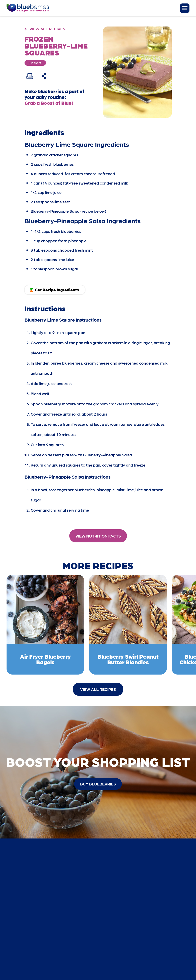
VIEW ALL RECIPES (47, 29)
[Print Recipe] (30, 76)
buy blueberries (98, 784)
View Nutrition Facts (98, 536)
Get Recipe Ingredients (57, 290)
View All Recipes (98, 689)
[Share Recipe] (45, 76)
